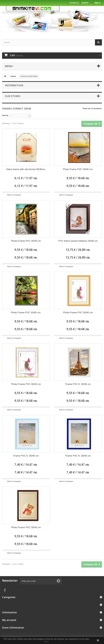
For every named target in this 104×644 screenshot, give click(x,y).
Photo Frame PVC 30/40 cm (26, 241)
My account (9, 620)
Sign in (98, 3)
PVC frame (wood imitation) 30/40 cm (78, 241)
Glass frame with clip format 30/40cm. (26, 169)
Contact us (74, 3)
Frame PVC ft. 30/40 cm (78, 384)
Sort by (5, 115)
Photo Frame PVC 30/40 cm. (78, 169)
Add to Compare (14, 195)
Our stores (13, 96)
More (46, 642)
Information (14, 85)
